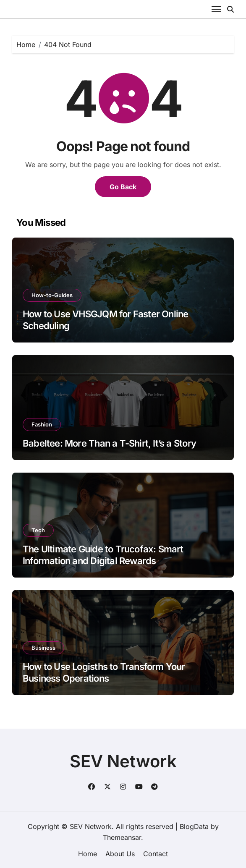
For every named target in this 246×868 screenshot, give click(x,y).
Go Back (123, 187)
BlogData (194, 826)
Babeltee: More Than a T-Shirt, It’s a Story (109, 443)
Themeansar (122, 837)
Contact (156, 854)
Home (88, 854)
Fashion (42, 424)
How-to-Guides (52, 295)
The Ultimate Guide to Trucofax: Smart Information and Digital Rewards (103, 555)
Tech (38, 530)
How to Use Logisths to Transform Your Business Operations (104, 673)
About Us (120, 854)
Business (43, 648)
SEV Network (123, 761)
